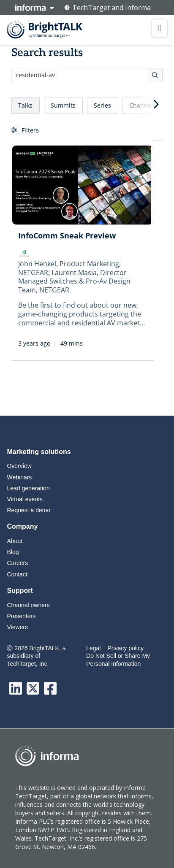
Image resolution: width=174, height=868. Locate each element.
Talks (25, 105)
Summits (63, 105)
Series (102, 105)
